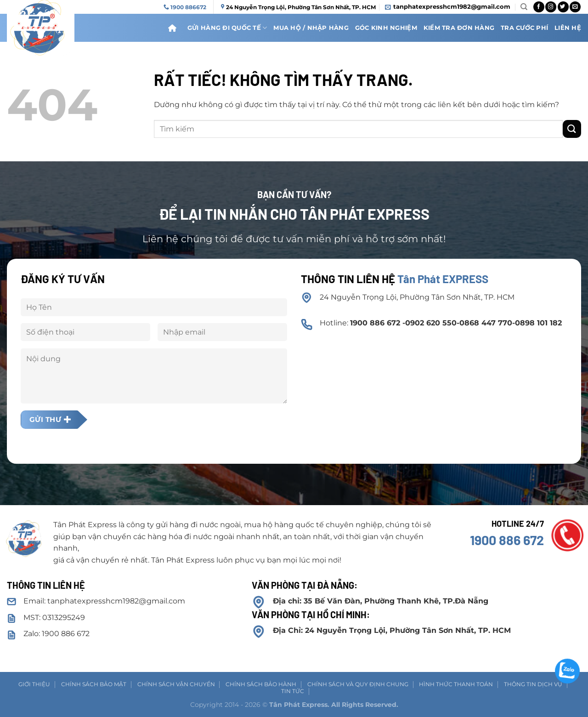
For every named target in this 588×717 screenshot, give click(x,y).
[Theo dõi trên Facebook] (539, 7)
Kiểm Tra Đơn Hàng (459, 28)
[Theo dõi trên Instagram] (551, 7)
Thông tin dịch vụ (533, 684)
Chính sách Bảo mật (94, 684)
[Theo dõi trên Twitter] (563, 7)
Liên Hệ (568, 28)
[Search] (524, 7)
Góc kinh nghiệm (386, 28)
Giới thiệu (34, 684)
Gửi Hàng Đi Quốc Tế (227, 28)
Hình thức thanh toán (456, 684)
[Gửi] (572, 129)
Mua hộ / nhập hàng (311, 28)
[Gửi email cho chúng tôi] (575, 7)
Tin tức (293, 691)
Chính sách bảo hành (261, 684)
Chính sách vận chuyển (176, 684)
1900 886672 (188, 7)
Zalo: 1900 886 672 (57, 634)
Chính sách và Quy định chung (358, 684)
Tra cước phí (524, 28)
